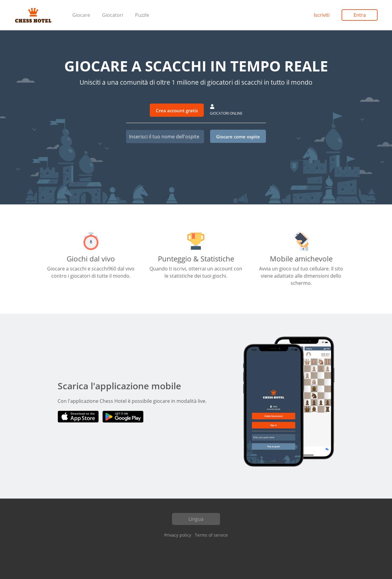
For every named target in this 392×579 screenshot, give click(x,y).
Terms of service (211, 535)
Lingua (196, 519)
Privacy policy (178, 535)
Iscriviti (322, 15)
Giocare (81, 15)
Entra (360, 15)
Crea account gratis (177, 110)
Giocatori (113, 15)
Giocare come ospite (238, 137)
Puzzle (142, 15)
